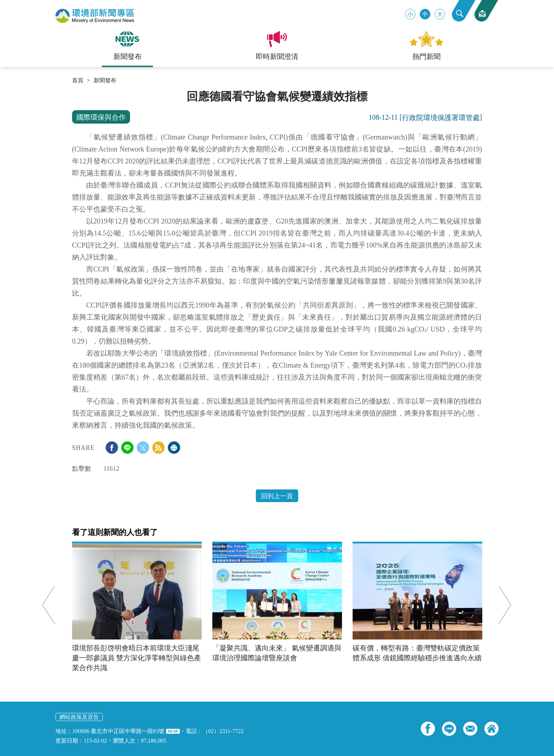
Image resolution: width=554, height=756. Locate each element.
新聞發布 (105, 81)
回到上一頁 (277, 496)
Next (501, 605)
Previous (52, 605)
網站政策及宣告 (79, 717)
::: (74, 93)
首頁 (78, 81)
